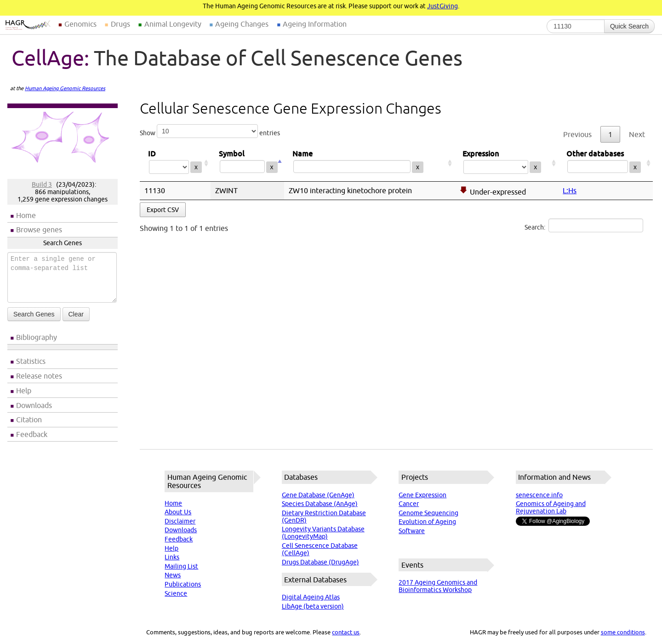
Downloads (34, 405)
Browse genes (39, 230)
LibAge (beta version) (313, 606)
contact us (346, 632)
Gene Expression (422, 495)
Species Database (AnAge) (320, 504)
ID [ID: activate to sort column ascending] (175, 163)
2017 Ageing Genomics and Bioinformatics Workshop (438, 586)
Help (24, 391)
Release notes (39, 376)
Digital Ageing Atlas (311, 597)
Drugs (120, 24)
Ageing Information (315, 24)
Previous (577, 134)
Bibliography (37, 337)
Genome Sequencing (428, 513)
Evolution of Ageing (427, 522)
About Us (178, 512)
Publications (183, 584)
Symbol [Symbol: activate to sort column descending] (247, 163)
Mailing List (181, 566)
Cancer (409, 504)
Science (176, 593)
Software (412, 531)
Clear (76, 314)
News (173, 575)
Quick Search (629, 26)
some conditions (623, 632)
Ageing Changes (242, 24)
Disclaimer (180, 521)
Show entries (210, 131)
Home (26, 215)
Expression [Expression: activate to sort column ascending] (506, 163)
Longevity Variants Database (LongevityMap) (323, 533)
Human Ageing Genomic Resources (65, 88)
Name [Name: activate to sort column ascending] (369, 163)
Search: (584, 225)
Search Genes (34, 314)
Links (172, 557)
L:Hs (570, 190)
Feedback (32, 434)
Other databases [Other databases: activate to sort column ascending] (605, 163)
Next (637, 134)
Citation (29, 420)
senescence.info (539, 495)
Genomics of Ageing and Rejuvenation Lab (551, 507)
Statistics (31, 361)
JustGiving (442, 6)
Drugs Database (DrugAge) (320, 562)
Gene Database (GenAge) (318, 495)
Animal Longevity (173, 24)
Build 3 (42, 184)
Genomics (80, 24)
